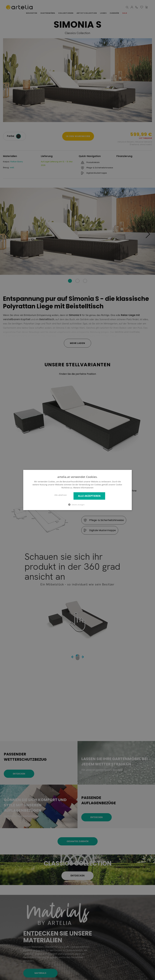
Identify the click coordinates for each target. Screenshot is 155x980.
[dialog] (78, 490)
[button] (77, 505)
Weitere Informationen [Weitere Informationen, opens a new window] (83, 488)
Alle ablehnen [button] (61, 495)
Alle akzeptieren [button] (89, 496)
